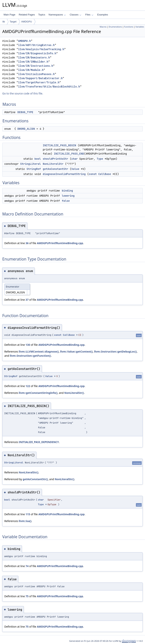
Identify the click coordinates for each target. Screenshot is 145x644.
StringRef (34, 169)
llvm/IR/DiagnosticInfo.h (37, 53)
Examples (103, 15)
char (75, 159)
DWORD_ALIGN (26, 129)
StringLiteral (30, 164)
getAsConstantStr (56, 169)
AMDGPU (27, 22)
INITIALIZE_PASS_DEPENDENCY (39, 442)
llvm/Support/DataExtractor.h (40, 78)
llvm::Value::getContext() (76, 352)
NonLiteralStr (53, 164)
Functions (129, 27)
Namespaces (57, 15)
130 (28, 345)
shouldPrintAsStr (56, 159)
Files (89, 15)
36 (27, 243)
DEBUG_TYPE (25, 112)
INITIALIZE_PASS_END (69, 154)
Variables (140, 27)
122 (28, 386)
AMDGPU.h (24, 41)
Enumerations (115, 27)
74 (27, 566)
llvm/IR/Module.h (31, 70)
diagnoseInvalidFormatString (64, 174)
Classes (76, 15)
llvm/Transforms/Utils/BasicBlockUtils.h (49, 87)
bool (38, 159)
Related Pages (27, 15)
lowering (68, 196)
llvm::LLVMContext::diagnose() (39, 352)
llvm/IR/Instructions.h (36, 66)
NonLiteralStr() (74, 393)
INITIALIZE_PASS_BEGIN (59, 145)
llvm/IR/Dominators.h (34, 58)
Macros (103, 27)
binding (67, 191)
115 (28, 514)
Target (13, 22)
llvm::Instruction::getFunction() (30, 356)
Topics (42, 15)
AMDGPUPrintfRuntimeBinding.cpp (60, 243)
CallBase (105, 174)
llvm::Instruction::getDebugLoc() (115, 352)
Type (100, 159)
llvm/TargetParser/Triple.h (39, 82)
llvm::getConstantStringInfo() (38, 393)
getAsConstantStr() (35, 479)
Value (75, 169)
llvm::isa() (25, 521)
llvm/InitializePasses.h (36, 74)
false (66, 201)
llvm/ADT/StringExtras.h (36, 45)
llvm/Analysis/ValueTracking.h (41, 49)
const (93, 174)
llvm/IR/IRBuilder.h (33, 62)
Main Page (9, 15)
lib (4, 22)
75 (27, 596)
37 (27, 300)
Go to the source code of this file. (23, 93)
